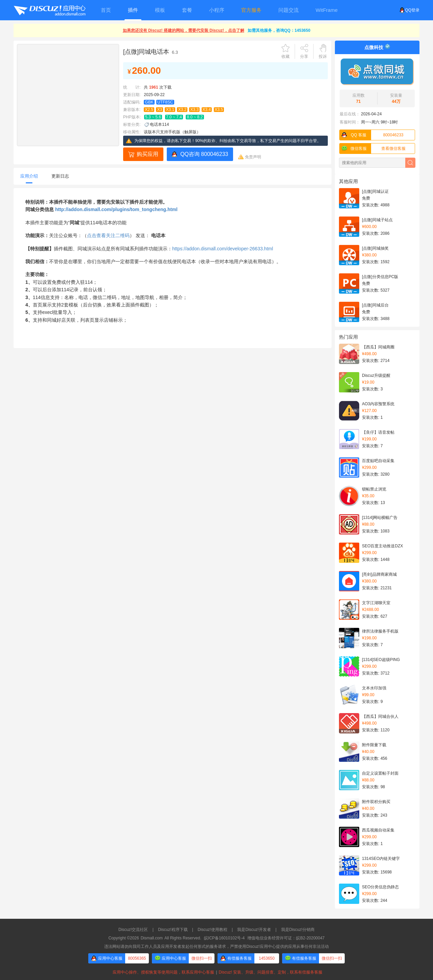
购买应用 (147, 154)
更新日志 (60, 176)
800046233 (372, 135)
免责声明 (253, 157)
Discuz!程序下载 (173, 930)
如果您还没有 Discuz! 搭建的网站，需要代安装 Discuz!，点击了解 (184, 30)
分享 (304, 56)
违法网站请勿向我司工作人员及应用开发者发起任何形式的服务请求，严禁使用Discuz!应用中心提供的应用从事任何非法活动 (216, 947)
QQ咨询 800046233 (204, 154)
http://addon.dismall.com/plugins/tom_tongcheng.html (116, 209)
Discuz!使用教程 (212, 930)
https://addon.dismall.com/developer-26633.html (223, 249)
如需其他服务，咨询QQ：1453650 (279, 30)
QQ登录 (409, 10)
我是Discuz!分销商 (298, 930)
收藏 (286, 56)
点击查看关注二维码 (108, 235)
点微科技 (374, 47)
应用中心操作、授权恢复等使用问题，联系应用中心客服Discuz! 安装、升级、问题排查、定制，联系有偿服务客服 (216, 972)
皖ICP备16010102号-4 (224, 938)
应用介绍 (29, 176)
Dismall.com (152, 938)
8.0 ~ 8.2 (195, 117)
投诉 (323, 56)
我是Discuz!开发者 (254, 930)
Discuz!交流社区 (133, 930)
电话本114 (159, 124)
